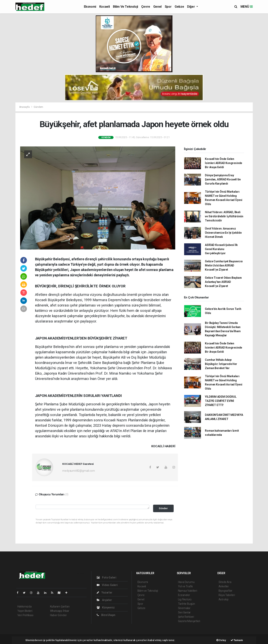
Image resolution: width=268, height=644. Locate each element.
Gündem (38, 107)
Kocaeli (105, 7)
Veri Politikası (25, 615)
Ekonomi (90, 7)
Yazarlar (105, 592)
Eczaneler (184, 595)
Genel (157, 7)
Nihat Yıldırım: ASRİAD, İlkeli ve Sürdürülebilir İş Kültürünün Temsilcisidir (224, 216)
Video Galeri (107, 585)
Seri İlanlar (184, 612)
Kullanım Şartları (60, 607)
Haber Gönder (58, 615)
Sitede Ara (225, 582)
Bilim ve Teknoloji (125, 7)
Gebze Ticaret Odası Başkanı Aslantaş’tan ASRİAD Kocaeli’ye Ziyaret (223, 282)
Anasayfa (25, 107)
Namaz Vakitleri (188, 591)
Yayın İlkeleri (25, 611)
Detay (221, 640)
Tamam (237, 640)
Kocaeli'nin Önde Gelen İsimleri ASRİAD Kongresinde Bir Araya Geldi (223, 163)
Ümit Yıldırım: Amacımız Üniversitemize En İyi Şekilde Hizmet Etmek (223, 233)
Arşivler (104, 600)
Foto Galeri (107, 577)
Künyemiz (106, 607)
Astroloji (223, 599)
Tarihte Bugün (187, 604)
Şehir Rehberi (186, 617)
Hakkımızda (25, 607)
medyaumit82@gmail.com (79, 471)
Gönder (163, 508)
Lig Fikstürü (185, 599)
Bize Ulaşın (106, 615)
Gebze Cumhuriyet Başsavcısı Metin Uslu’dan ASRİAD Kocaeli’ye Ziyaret (224, 265)
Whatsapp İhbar (60, 611)
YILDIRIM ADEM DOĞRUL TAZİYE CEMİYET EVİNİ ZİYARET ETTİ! (221, 401)
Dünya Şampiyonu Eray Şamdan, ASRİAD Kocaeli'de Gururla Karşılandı (223, 179)
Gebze (179, 7)
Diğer (191, 7)
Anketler (224, 586)
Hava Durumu (186, 582)
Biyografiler (226, 591)
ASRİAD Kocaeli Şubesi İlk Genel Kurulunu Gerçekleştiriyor (221, 249)
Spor (168, 7)
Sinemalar (184, 608)
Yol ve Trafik (186, 586)
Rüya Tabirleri (227, 595)
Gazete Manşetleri (189, 621)
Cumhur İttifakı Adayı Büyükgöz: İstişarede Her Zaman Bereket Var (221, 364)
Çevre (146, 7)
